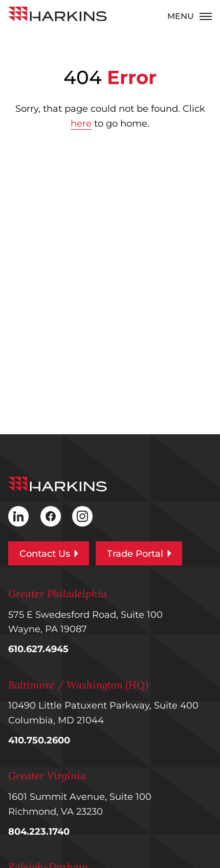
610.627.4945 (38, 649)
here (81, 124)
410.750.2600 (39, 740)
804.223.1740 (39, 832)
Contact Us (49, 554)
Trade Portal (139, 554)
